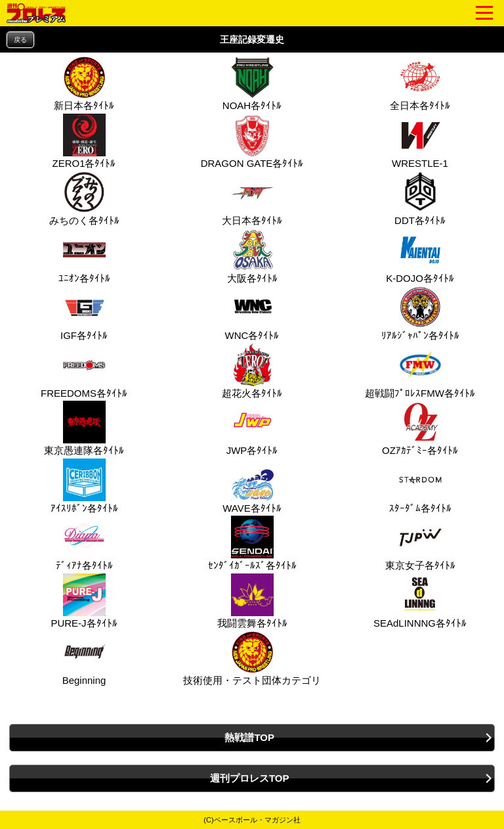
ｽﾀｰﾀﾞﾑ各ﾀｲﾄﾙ (420, 486)
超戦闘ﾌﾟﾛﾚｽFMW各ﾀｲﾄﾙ (420, 371)
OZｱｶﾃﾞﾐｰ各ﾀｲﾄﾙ (420, 428)
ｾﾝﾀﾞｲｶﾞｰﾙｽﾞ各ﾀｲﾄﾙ (252, 543)
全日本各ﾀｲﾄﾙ (420, 83)
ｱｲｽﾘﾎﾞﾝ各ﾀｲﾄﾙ (84, 486)
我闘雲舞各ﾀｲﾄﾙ (252, 601)
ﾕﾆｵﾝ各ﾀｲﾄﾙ (84, 256)
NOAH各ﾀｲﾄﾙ (252, 83)
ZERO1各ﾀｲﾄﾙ (84, 141)
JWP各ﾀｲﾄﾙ (252, 428)
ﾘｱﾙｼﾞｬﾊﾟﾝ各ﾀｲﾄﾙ (420, 313)
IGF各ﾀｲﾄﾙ (84, 313)
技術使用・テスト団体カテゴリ (252, 658)
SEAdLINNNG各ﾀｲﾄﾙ (420, 601)
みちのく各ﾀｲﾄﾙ (84, 198)
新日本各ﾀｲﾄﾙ (84, 83)
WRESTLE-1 (420, 141)
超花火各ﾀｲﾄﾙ (252, 371)
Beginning (83, 658)
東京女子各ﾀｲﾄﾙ (420, 543)
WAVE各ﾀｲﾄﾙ (252, 486)
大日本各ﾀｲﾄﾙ (252, 198)
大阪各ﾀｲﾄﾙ (252, 256)
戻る (20, 40)
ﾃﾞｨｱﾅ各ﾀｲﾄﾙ (84, 543)
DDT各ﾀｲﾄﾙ (420, 198)
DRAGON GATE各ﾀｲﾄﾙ (252, 141)
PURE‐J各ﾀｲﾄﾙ (84, 601)
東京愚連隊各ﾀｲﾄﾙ (84, 428)
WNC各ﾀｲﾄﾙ (252, 313)
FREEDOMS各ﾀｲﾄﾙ (84, 371)
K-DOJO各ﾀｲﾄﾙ (420, 256)
